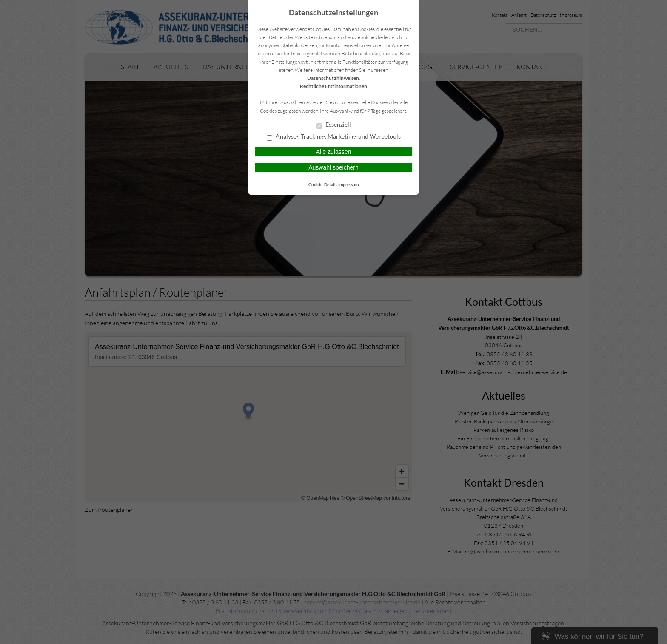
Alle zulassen (334, 152)
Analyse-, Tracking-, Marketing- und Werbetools (334, 137)
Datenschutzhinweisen (333, 78)
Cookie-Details (323, 184)
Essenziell (334, 125)
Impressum (348, 184)
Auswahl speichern (333, 167)
